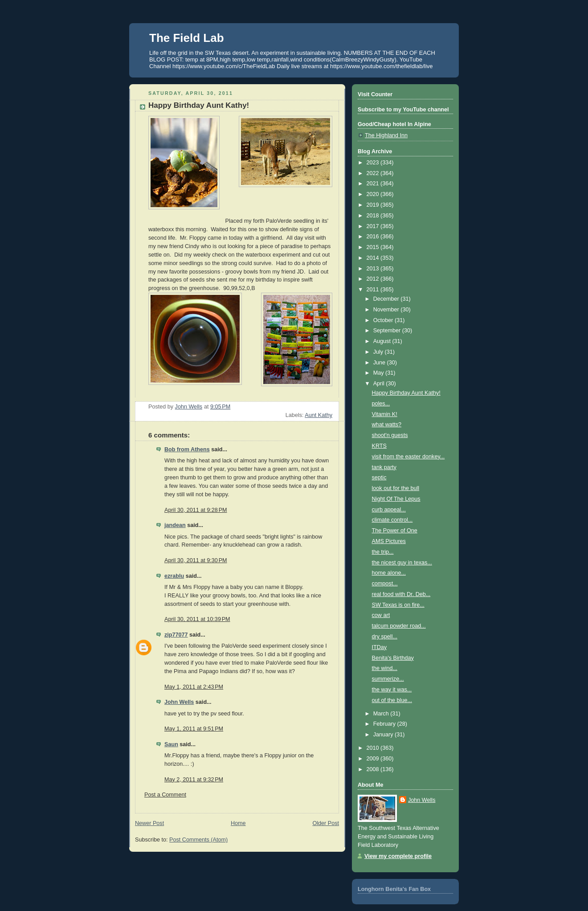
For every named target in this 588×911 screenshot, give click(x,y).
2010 (374, 748)
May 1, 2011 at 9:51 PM (194, 729)
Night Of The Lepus (396, 499)
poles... (381, 404)
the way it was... (392, 690)
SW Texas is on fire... (398, 605)
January (384, 735)
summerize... (388, 679)
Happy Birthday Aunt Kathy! (406, 393)
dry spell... (385, 637)
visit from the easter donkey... (408, 457)
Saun (171, 744)
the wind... (385, 668)
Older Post (326, 823)
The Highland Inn (386, 135)
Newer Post (149, 823)
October (384, 320)
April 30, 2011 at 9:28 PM (196, 510)
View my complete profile (398, 856)
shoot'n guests (390, 435)
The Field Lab (187, 38)
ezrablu (174, 576)
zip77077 (176, 635)
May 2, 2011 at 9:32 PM (194, 780)
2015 (374, 247)
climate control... (392, 520)
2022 (374, 173)
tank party (384, 467)
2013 (374, 269)
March (382, 714)
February (385, 724)
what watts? (387, 425)
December (387, 299)
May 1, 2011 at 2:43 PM (194, 687)
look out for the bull (396, 488)
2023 (374, 163)
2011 (374, 290)
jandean (175, 525)
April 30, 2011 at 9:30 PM (196, 560)
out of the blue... (392, 700)
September (388, 331)
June (380, 363)
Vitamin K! (385, 414)
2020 (374, 194)
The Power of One (395, 531)
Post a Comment (165, 795)
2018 (374, 216)
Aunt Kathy (318, 415)
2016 (374, 237)
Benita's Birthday (393, 658)
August (383, 341)
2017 (374, 226)
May (379, 373)
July (379, 352)
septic (379, 478)
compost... (385, 584)
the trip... (383, 552)
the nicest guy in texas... (402, 563)
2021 (374, 184)
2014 (374, 258)
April (380, 384)
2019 (374, 205)
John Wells (179, 702)
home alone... (389, 573)
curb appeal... (389, 510)
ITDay (380, 647)
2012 (374, 279)
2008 (374, 769)
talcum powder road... (399, 626)
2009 (374, 759)
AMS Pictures (389, 541)
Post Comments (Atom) (198, 840)
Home (238, 823)
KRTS (379, 446)
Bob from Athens (187, 449)
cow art (381, 615)
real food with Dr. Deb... (401, 594)
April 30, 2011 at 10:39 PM (197, 619)
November (387, 310)
